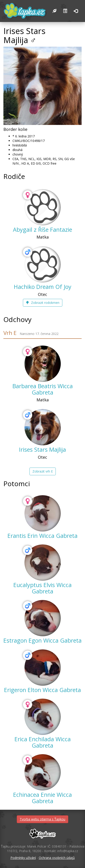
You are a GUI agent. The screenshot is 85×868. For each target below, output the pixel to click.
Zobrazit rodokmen (43, 303)
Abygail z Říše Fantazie (42, 229)
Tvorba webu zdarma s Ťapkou (42, 819)
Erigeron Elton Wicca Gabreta (42, 690)
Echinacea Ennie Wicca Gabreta (42, 798)
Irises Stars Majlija (42, 449)
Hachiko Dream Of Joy (43, 287)
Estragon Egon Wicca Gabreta (42, 640)
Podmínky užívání (23, 858)
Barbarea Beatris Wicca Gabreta (43, 389)
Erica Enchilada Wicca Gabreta (43, 742)
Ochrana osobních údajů (57, 858)
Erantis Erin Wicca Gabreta (42, 536)
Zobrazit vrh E (43, 471)
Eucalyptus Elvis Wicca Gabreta (42, 588)
